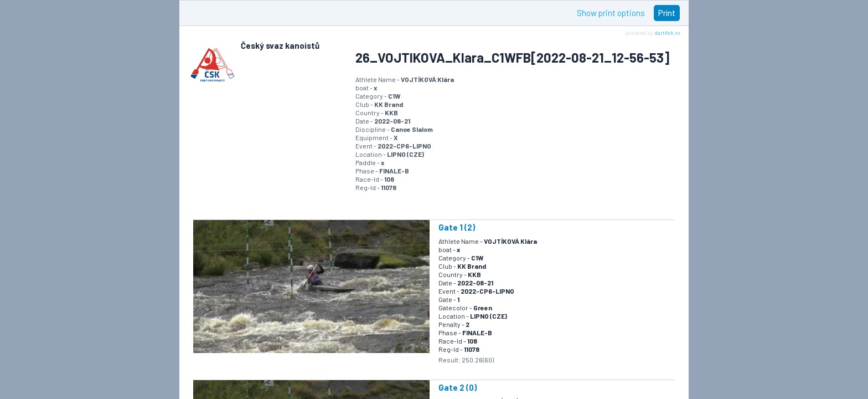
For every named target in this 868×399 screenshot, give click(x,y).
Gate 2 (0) (458, 387)
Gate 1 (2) (457, 227)
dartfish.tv (667, 33)
